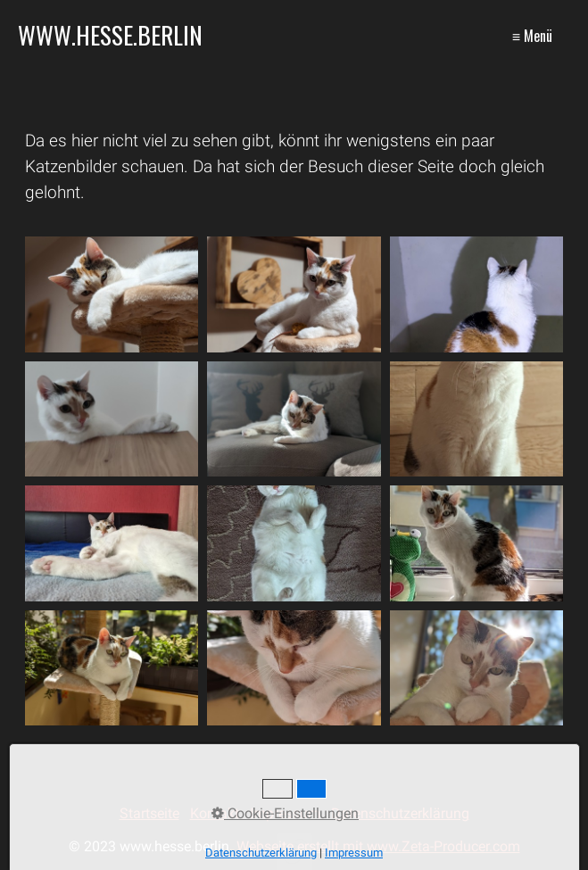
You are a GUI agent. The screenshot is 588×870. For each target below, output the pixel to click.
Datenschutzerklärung (400, 813)
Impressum (285, 813)
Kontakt (215, 813)
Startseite (149, 813)
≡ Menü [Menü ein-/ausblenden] (532, 36)
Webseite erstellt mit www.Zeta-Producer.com (378, 846)
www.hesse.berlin (110, 35)
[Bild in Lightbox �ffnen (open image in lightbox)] (112, 294)
